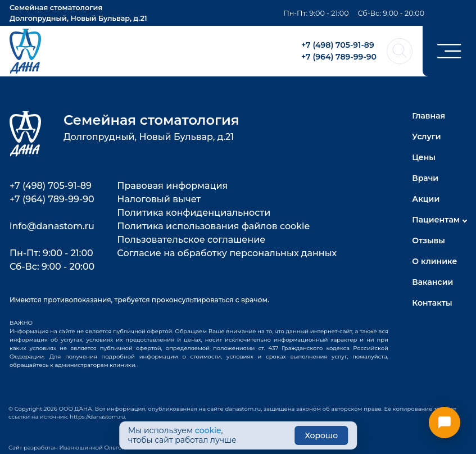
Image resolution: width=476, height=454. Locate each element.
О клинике (434, 261)
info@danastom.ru (52, 226)
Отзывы (429, 240)
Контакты (432, 303)
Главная (429, 116)
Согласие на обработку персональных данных (227, 253)
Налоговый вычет (159, 199)
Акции (426, 199)
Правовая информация (172, 186)
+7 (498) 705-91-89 (338, 45)
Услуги (426, 137)
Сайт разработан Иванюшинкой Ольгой (67, 448)
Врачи (425, 178)
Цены (424, 157)
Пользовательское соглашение (191, 240)
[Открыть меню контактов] (445, 423)
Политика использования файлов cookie (213, 226)
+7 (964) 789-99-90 (339, 57)
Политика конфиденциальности (194, 213)
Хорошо (322, 435)
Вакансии (432, 282)
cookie (208, 430)
